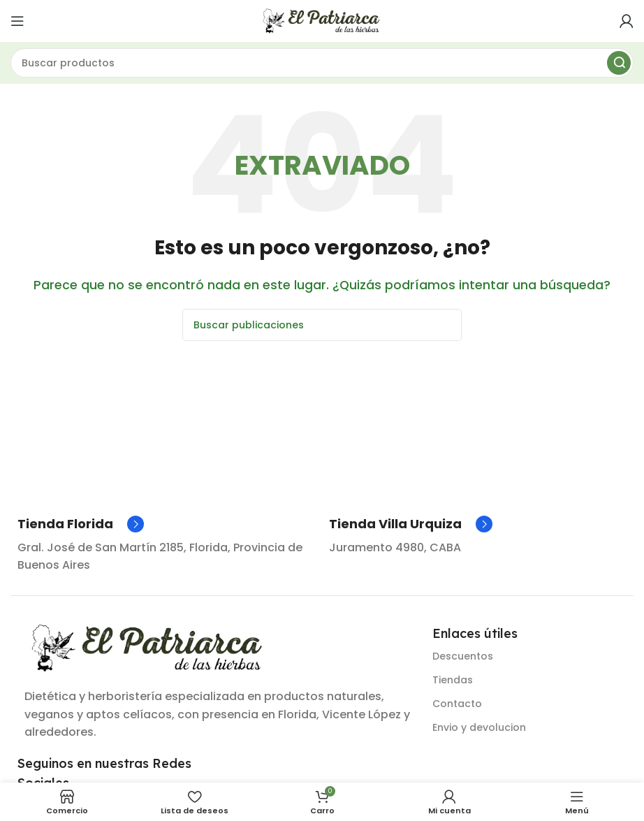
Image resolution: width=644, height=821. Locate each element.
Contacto (457, 704)
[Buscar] (322, 63)
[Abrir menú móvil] (17, 21)
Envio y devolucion (479, 727)
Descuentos (463, 656)
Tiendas (453, 680)
